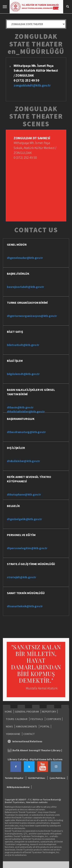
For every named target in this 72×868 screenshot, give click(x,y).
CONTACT (29, 734)
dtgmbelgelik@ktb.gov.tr (24, 519)
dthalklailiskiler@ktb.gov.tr (26, 411)
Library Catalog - (19, 759)
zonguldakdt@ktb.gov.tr (32, 85)
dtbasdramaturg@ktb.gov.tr (26, 432)
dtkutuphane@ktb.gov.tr (24, 494)
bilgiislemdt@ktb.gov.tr (23, 374)
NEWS (9, 726)
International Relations (27, 741)
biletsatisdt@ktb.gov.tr (23, 345)
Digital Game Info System (46, 759)
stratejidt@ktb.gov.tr (22, 577)
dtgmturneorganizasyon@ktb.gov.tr (32, 316)
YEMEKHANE (13, 734)
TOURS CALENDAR (17, 719)
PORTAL (45, 726)
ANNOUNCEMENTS (27, 726)
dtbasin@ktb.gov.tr (20, 407)
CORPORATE (54, 719)
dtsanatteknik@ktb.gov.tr (25, 606)
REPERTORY (49, 712)
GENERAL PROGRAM (27, 712)
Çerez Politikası (57, 778)
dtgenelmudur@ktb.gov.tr (25, 258)
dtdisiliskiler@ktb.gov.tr (23, 461)
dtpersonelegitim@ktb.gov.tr (27, 548)
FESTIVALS (37, 719)
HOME (8, 712)
